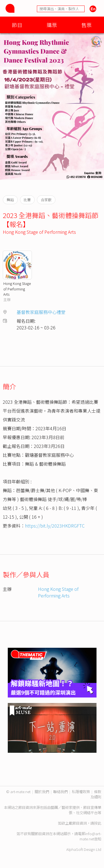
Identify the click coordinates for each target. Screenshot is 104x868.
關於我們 (42, 792)
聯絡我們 (60, 792)
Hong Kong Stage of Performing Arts (39, 232)
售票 (87, 25)
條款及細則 (96, 794)
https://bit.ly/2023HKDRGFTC (55, 526)
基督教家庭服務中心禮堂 (41, 312)
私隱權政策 (81, 792)
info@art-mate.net (90, 836)
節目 (17, 25)
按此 (98, 823)
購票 (52, 25)
